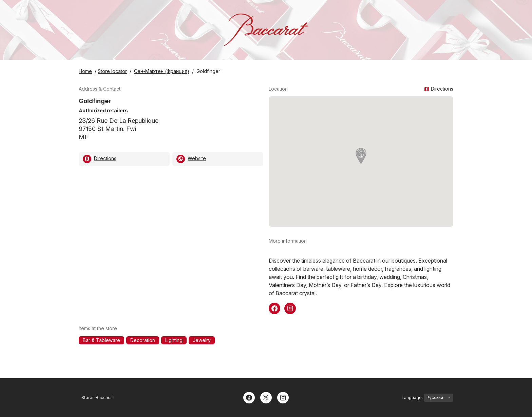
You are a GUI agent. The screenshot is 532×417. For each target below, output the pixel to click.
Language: (427, 398)
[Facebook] (249, 397)
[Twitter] (266, 397)
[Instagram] (283, 397)
